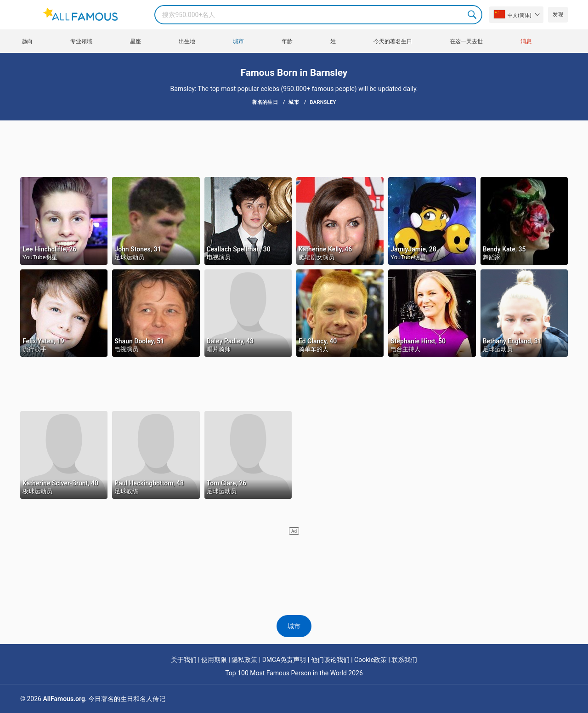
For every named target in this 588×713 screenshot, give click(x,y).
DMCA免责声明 (284, 660)
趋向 (27, 41)
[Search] (318, 15)
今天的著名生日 (393, 41)
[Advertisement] (294, 148)
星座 (136, 41)
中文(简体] (513, 14)
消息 (526, 41)
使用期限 (214, 660)
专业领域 (81, 41)
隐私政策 (244, 660)
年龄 (287, 41)
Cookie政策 (370, 660)
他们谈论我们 (330, 660)
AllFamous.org (64, 699)
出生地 (187, 41)
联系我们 (404, 660)
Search (473, 15)
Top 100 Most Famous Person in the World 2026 (294, 673)
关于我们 (184, 660)
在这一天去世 (466, 41)
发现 (558, 14)
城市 (238, 41)
